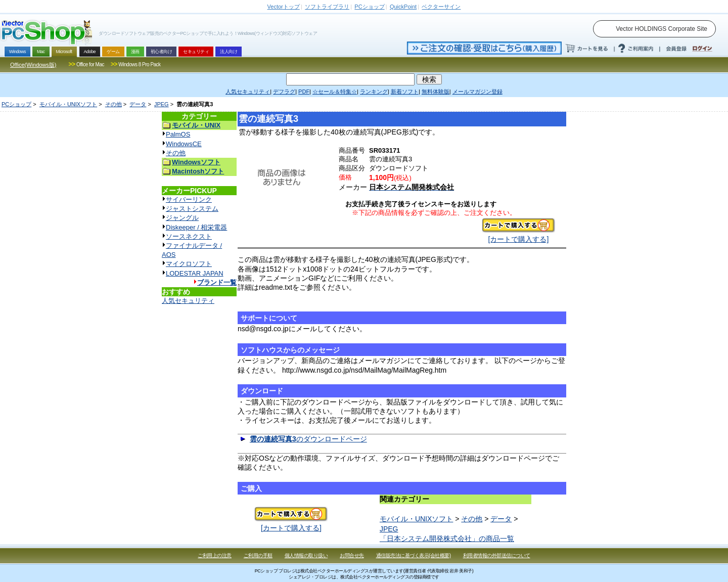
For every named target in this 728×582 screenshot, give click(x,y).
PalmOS (178, 134)
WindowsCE (184, 144)
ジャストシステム (192, 209)
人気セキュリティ (188, 301)
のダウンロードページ (308, 439)
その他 (113, 104)
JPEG (162, 104)
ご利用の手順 (258, 555)
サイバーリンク (189, 199)
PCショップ (16, 104)
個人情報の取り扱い (306, 555)
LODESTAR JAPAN (195, 273)
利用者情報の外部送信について (497, 555)
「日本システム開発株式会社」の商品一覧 (447, 539)
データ (138, 104)
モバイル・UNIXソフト (68, 104)
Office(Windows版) (33, 65)
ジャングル (182, 218)
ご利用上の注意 (215, 555)
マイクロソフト (189, 264)
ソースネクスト (189, 236)
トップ (284, 7)
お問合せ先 (352, 555)
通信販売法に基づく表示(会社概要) (414, 555)
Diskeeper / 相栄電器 (196, 227)
